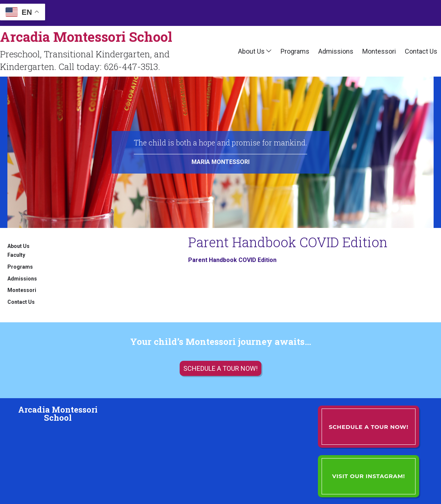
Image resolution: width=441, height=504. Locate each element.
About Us (251, 51)
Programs (295, 51)
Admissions (336, 51)
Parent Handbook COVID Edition (232, 260)
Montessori (379, 51)
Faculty (16, 255)
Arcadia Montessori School (86, 37)
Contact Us (421, 51)
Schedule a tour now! (220, 368)
